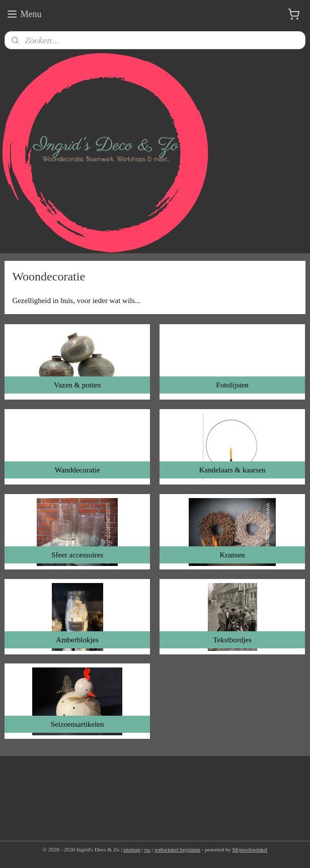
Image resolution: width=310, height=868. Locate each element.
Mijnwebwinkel (250, 849)
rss (147, 849)
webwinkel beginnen (177, 849)
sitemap (132, 849)
